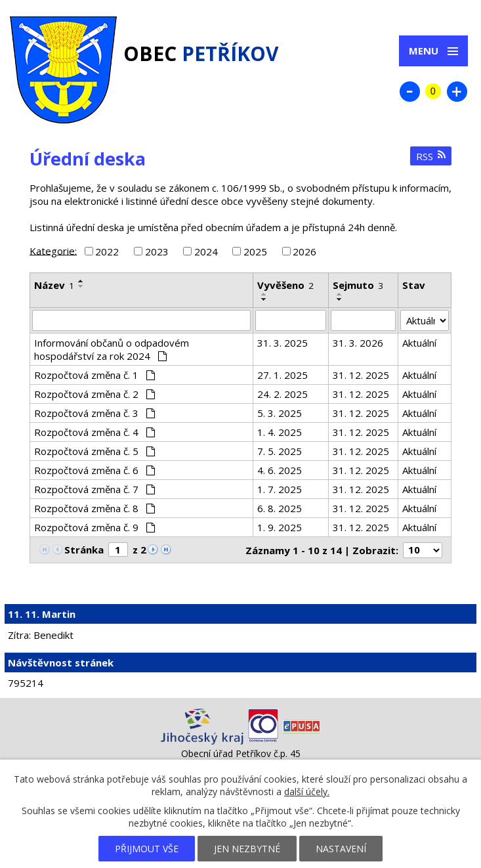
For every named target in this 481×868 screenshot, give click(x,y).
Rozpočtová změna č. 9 (94, 527)
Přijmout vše (147, 849)
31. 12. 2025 (361, 375)
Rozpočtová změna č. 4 (94, 432)
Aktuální (419, 343)
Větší (457, 91)
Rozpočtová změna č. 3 (94, 413)
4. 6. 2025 (280, 470)
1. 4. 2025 (280, 432)
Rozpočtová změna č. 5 (94, 451)
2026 (304, 251)
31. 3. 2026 (358, 343)
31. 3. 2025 (282, 343)
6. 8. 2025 (280, 508)
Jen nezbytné (247, 849)
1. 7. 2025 (280, 489)
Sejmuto (358, 285)
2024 (206, 251)
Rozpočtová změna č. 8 (94, 508)
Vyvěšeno (285, 285)
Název (54, 285)
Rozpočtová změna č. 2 (94, 394)
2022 (107, 251)
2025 (255, 251)
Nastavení (341, 849)
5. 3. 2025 (280, 413)
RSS (431, 156)
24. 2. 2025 (282, 394)
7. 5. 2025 (280, 451)
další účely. (307, 792)
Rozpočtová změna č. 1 (94, 375)
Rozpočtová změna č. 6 (94, 470)
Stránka (84, 550)
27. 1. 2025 (282, 375)
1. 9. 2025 (280, 527)
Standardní (433, 91)
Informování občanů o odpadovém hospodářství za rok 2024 (112, 349)
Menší (409, 91)
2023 (157, 251)
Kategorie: (53, 250)
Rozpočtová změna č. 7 (94, 489)
